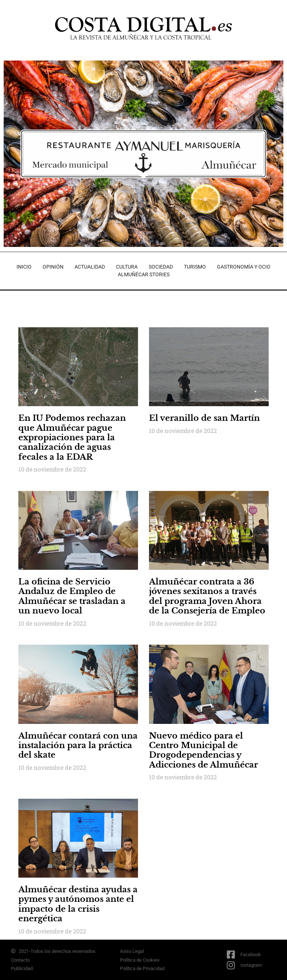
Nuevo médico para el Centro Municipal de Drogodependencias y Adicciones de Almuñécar (204, 750)
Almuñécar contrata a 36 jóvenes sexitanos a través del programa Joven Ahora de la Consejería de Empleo (207, 596)
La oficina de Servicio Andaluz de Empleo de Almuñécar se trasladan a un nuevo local (72, 596)
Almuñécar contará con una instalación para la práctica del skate (78, 746)
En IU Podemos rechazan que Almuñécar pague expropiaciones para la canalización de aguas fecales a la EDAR (72, 438)
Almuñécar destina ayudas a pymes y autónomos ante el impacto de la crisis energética (78, 904)
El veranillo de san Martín (204, 418)
